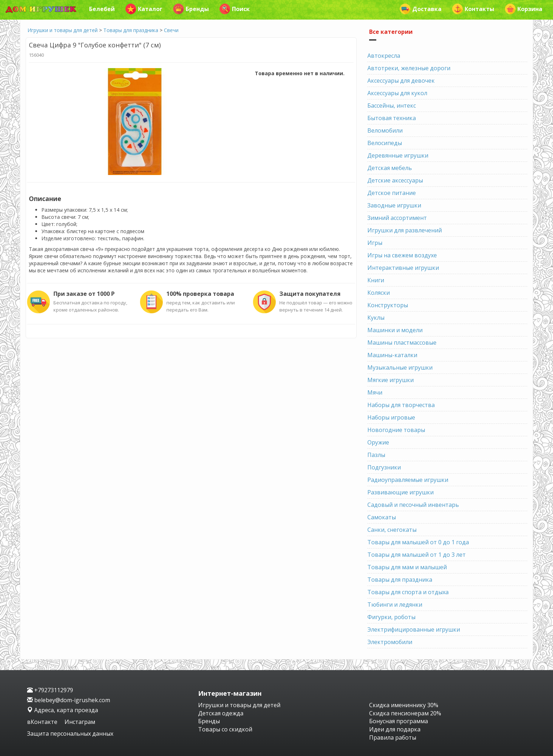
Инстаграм (80, 722)
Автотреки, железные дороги (409, 68)
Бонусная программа (399, 721)
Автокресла (384, 56)
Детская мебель (390, 168)
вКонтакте (43, 722)
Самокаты (382, 517)
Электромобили (390, 642)
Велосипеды (385, 143)
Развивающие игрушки (400, 492)
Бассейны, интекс (392, 106)
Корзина (524, 9)
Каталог (144, 9)
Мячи (375, 392)
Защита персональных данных (70, 734)
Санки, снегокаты (392, 530)
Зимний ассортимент (397, 218)
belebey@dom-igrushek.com (69, 700)
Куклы (376, 318)
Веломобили (385, 130)
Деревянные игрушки (398, 155)
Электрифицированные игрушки (414, 629)
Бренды (191, 9)
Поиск (235, 9)
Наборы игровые (391, 417)
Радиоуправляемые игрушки (408, 480)
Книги (376, 280)
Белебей (102, 9)
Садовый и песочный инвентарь (413, 505)
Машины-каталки (392, 355)
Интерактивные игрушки (403, 268)
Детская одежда (221, 713)
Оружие (378, 442)
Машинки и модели (395, 330)
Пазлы (376, 455)
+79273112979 (50, 690)
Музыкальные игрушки (400, 367)
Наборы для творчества (401, 405)
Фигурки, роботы (391, 617)
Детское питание (392, 193)
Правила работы (393, 737)
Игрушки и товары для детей (63, 30)
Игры (375, 243)
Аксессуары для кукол (397, 93)
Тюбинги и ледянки (395, 605)
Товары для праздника (131, 30)
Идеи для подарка (395, 729)
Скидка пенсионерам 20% (405, 713)
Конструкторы (388, 305)
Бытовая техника (392, 118)
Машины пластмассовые (402, 343)
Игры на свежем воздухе (402, 255)
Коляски (379, 293)
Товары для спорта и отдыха (408, 592)
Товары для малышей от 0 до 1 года (418, 542)
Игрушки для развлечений (405, 230)
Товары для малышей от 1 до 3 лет (417, 555)
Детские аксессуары (395, 180)
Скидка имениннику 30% (404, 705)
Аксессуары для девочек (401, 81)
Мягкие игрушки (391, 380)
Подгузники (384, 467)
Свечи (171, 30)
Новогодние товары (396, 430)
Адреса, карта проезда (63, 710)
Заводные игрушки (394, 205)
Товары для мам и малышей (407, 567)
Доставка (421, 9)
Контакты (473, 9)
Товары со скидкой (225, 729)
